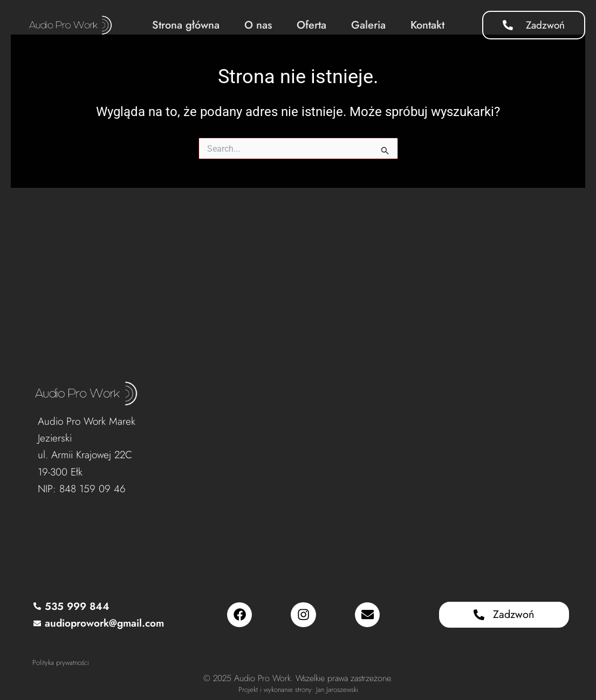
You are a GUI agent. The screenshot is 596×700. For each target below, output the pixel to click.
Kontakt (427, 25)
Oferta (311, 25)
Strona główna (186, 25)
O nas (258, 25)
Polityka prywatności (61, 662)
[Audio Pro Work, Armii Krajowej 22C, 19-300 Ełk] (362, 458)
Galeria (368, 25)
